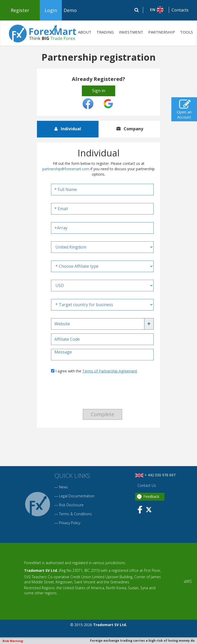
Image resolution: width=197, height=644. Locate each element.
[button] (156, 10)
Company (130, 129)
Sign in (99, 91)
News (63, 487)
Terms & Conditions (75, 514)
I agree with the (94, 371)
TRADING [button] (105, 32)
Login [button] (51, 10)
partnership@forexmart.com (66, 169)
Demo (70, 10)
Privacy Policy (70, 523)
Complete (102, 414)
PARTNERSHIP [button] (162, 32)
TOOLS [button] (186, 32)
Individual (68, 129)
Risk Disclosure (71, 505)
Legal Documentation (77, 496)
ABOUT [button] (85, 32)
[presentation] (102, 394)
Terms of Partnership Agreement (110, 371)
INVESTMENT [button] (131, 32)
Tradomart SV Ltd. (41, 570)
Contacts (180, 10)
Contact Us (146, 485)
